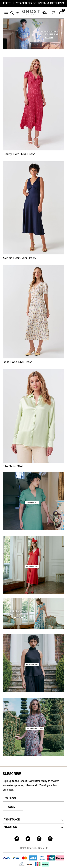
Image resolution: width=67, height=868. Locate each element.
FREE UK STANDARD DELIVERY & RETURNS (33, 4)
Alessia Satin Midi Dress (19, 258)
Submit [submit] (13, 807)
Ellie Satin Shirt (13, 467)
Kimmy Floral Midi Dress (19, 154)
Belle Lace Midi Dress (18, 362)
